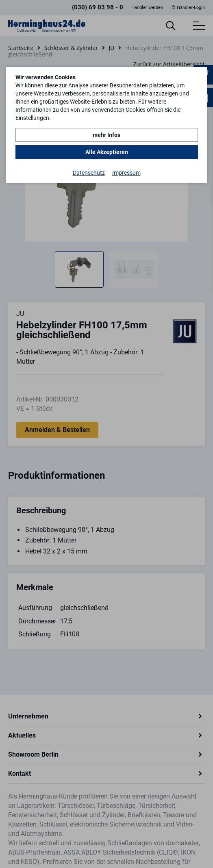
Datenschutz (89, 173)
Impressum (126, 173)
